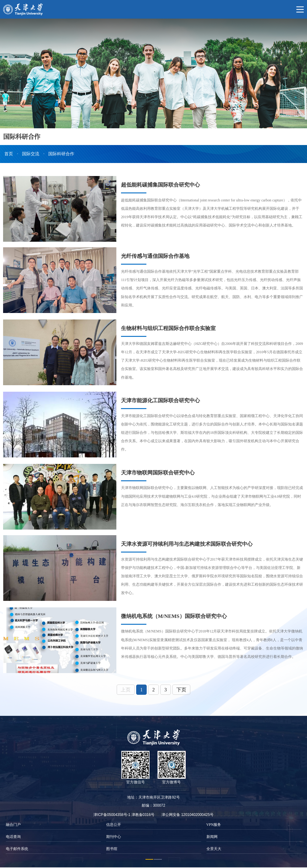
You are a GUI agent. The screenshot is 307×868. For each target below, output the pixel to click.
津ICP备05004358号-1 (112, 813)
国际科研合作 (61, 154)
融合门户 (13, 823)
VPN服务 (214, 823)
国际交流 (31, 154)
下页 (181, 688)
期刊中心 (114, 836)
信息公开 (114, 823)
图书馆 (112, 848)
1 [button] (149, 858)
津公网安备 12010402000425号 (188, 813)
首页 (9, 154)
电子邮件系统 (17, 848)
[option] (53, 836)
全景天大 (214, 848)
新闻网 (212, 836)
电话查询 (13, 836)
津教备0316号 (143, 813)
